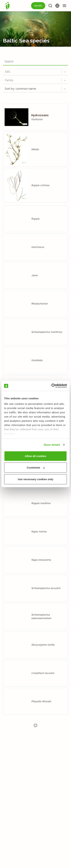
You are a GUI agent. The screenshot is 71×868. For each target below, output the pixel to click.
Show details (52, 445)
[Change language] (57, 6)
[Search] (50, 6)
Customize (36, 468)
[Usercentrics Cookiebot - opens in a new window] (51, 386)
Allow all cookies (36, 456)
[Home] (7, 6)
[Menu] (64, 6)
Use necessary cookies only (35, 479)
